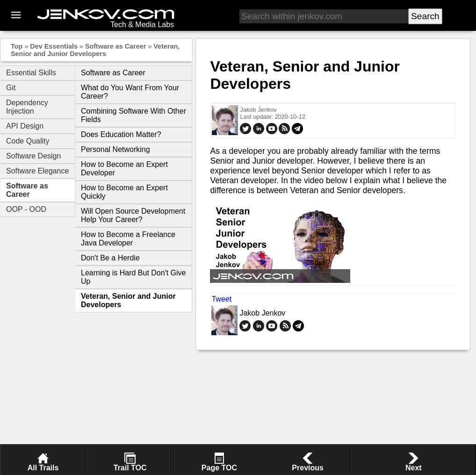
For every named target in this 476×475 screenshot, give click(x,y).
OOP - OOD (26, 209)
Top (17, 46)
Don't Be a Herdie (110, 258)
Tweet (221, 299)
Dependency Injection (27, 107)
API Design (25, 126)
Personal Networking (115, 149)
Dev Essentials (54, 46)
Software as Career (115, 46)
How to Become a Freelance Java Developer (128, 239)
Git (11, 88)
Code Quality (28, 141)
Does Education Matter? (121, 134)
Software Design (33, 156)
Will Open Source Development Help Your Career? (133, 215)
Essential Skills (31, 73)
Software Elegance (37, 171)
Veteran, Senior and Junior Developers (95, 50)
